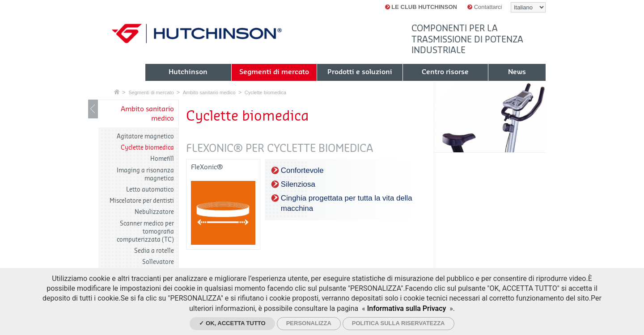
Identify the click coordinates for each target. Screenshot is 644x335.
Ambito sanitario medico (209, 92)
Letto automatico (150, 190)
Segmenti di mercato (151, 92)
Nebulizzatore (154, 212)
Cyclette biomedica (265, 92)
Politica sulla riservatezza (398, 323)
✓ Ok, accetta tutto (232, 323)
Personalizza (309, 323)
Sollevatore (158, 262)
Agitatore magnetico (145, 136)
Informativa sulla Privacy (407, 308)
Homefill (162, 159)
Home (117, 92)
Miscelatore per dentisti (142, 201)
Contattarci (485, 7)
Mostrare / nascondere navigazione (93, 109)
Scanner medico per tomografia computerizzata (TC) (145, 232)
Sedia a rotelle (154, 251)
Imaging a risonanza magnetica (145, 174)
